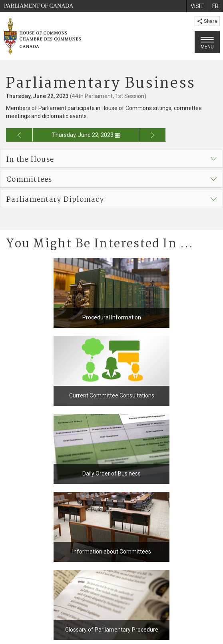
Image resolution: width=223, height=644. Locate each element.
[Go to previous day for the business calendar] (19, 135)
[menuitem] (197, 6)
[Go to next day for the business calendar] (152, 135)
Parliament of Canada (39, 6)
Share (207, 21)
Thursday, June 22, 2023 (86, 135)
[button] (111, 159)
